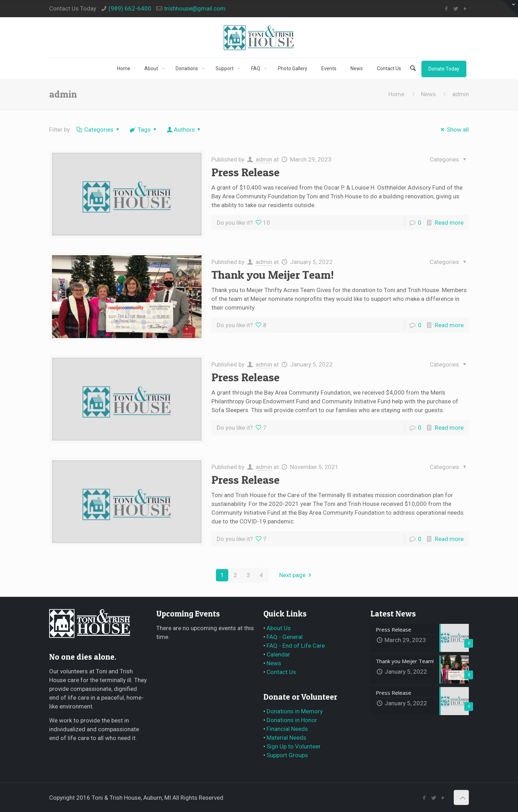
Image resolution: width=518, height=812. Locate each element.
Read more (449, 223)
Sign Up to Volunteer (294, 746)
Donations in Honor (292, 720)
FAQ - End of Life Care (296, 646)
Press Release (245, 172)
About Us (279, 628)
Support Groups (287, 755)
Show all (454, 130)
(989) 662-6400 (130, 8)
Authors (184, 130)
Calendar (278, 654)
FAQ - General (285, 637)
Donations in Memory (295, 711)
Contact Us (281, 672)
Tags (144, 130)
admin (264, 159)
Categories (99, 130)
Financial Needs (287, 729)
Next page (297, 575)
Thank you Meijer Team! (273, 275)
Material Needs (286, 738)
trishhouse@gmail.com (195, 8)
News (428, 94)
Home (396, 94)
